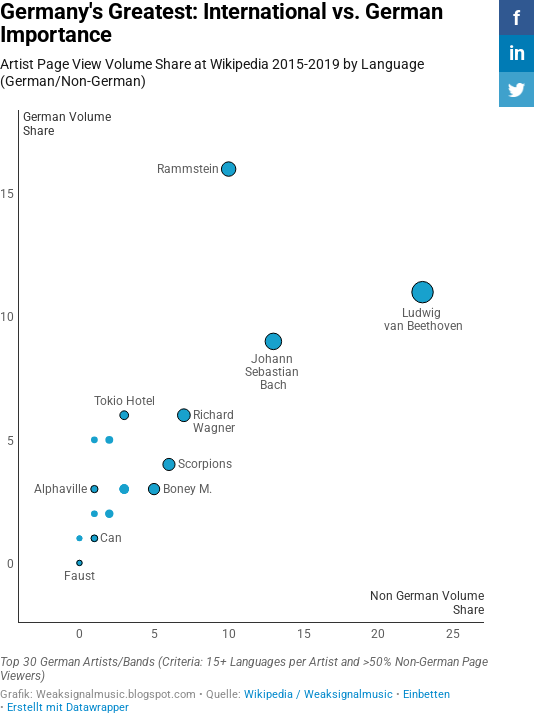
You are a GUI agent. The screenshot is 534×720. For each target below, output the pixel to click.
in (517, 53)
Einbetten (426, 694)
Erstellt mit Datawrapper (68, 707)
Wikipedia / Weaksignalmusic (318, 694)
